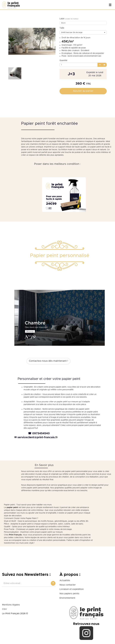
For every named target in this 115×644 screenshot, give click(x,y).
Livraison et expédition (72, 589)
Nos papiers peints (69, 594)
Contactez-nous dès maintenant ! (48, 361)
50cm (63, 23)
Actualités (65, 580)
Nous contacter (68, 585)
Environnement (67, 598)
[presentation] (23, 593)
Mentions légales (11, 605)
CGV (4, 609)
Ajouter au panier (83, 91)
